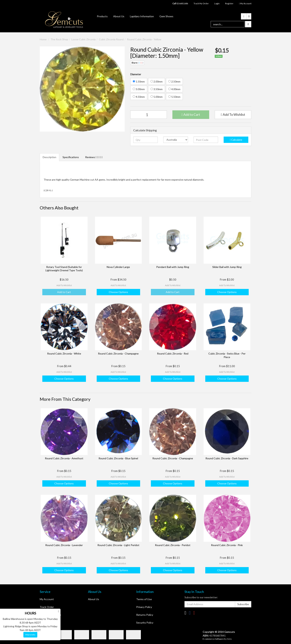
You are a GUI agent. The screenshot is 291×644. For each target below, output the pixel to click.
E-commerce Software (213, 639)
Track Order (47, 607)
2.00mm (157, 81)
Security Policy (145, 623)
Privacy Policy (144, 607)
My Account (47, 599)
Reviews (94, 157)
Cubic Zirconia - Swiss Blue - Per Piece (227, 355)
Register (229, 3)
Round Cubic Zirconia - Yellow (144, 39)
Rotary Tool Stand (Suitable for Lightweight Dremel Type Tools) (64, 269)
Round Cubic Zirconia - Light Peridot (118, 545)
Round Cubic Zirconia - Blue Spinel (118, 458)
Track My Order (201, 3)
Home (43, 39)
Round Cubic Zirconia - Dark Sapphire (227, 458)
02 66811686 (180, 3)
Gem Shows (166, 16)
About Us (119, 16)
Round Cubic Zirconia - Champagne (118, 353)
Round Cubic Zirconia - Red (173, 353)
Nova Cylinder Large (118, 267)
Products (102, 16)
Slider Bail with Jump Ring (227, 267)
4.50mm (139, 97)
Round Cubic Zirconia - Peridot (173, 545)
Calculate (236, 140)
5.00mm (157, 97)
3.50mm (157, 89)
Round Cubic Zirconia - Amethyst (64, 458)
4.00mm (174, 89)
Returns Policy (145, 615)
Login (217, 3)
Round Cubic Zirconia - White (64, 353)
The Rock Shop (59, 39)
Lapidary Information (142, 16)
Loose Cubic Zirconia (84, 39)
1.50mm (139, 81)
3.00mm (139, 89)
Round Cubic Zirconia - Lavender (64, 545)
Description (49, 157)
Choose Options (118, 292)
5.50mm (174, 97)
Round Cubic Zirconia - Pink (227, 545)
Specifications (71, 157)
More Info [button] (30, 635)
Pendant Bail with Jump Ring (173, 267)
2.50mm (174, 81)
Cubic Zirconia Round (111, 39)
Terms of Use (144, 599)
